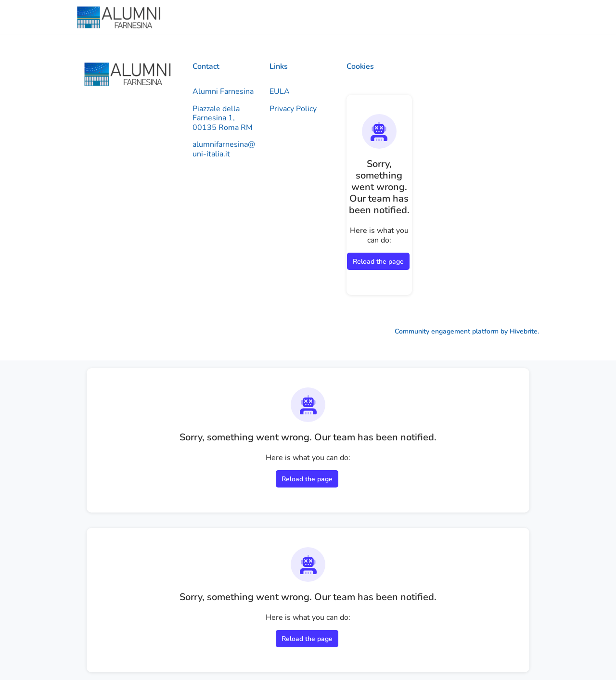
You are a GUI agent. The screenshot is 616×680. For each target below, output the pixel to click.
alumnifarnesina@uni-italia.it (224, 149)
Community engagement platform (447, 331)
